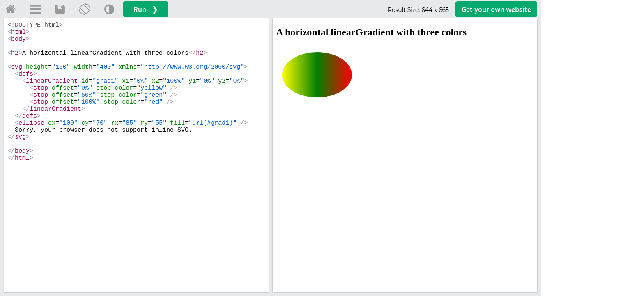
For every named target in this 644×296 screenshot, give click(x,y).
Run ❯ (146, 9)
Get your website (496, 9)
